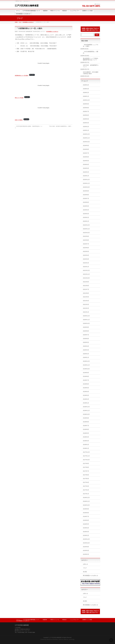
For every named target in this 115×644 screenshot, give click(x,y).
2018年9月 (86, 418)
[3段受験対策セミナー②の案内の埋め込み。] (44, 63)
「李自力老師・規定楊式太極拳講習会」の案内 (60, 126)
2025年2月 (86, 127)
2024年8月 (86, 149)
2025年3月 (86, 123)
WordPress (49, 639)
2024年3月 (86, 168)
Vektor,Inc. (66, 639)
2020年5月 (86, 342)
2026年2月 (86, 93)
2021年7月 (86, 289)
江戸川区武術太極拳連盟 (27, 6)
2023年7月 (86, 198)
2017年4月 (86, 482)
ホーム (18, 620)
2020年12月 (86, 316)
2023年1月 (86, 221)
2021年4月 (86, 301)
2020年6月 (86, 339)
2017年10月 (86, 460)
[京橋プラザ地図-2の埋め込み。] (44, 108)
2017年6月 (86, 475)
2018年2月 (86, 445)
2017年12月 (86, 452)
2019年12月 (86, 361)
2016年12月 (86, 498)
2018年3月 (86, 441)
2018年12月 (86, 407)
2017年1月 (86, 494)
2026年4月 (86, 85)
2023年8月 (86, 195)
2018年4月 (86, 437)
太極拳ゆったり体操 (87, 620)
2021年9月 (86, 282)
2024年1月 (86, 176)
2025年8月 (86, 108)
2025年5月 (86, 119)
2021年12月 (86, 270)
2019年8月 (86, 376)
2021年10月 (86, 278)
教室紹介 (65, 620)
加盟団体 (45, 620)
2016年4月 (86, 528)
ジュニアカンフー (74, 620)
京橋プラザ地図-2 (19, 120)
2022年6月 (86, 248)
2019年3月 (86, 395)
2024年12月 (86, 134)
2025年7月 (86, 111)
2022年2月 (86, 263)
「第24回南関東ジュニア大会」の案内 (91, 45)
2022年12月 (86, 225)
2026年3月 (86, 89)
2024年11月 (86, 138)
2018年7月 (86, 426)
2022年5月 (86, 251)
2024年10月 (86, 142)
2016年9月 (86, 509)
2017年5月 (86, 479)
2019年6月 (86, 384)
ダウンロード (32, 75)
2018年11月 (86, 410)
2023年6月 (86, 202)
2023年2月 (86, 217)
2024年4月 (86, 164)
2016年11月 (86, 501)
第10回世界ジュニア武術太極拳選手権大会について (91, 59)
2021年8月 (86, 286)
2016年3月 (86, 532)
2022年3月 (86, 259)
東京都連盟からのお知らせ (52, 32)
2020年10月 (86, 323)
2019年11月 (86, 365)
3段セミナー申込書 (19, 98)
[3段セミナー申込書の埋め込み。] (44, 85)
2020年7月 (86, 335)
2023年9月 (86, 191)
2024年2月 (86, 172)
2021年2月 (86, 308)
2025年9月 (86, 104)
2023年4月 (86, 210)
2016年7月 (86, 516)
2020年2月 (86, 354)
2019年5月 (86, 388)
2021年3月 (86, 304)
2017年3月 (86, 486)
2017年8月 (86, 467)
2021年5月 (86, 297)
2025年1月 (86, 130)
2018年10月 (86, 414)
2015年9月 (86, 547)
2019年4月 (86, 392)
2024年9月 (86, 145)
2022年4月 (86, 255)
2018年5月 (86, 433)
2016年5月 (86, 524)
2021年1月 (86, 312)
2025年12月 (86, 100)
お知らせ (85, 564)
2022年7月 (86, 244)
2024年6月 (86, 157)
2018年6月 (86, 429)
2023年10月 (86, 187)
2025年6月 (86, 115)
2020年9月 (86, 327)
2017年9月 (86, 463)
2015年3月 (86, 550)
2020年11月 (86, 320)
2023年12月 (86, 180)
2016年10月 (86, 505)
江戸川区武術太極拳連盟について (31, 620)
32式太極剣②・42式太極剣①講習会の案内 (91, 73)
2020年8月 (86, 331)
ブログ (85, 568)
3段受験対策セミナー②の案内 (22, 75)
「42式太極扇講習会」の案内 (91, 52)
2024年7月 (86, 153)
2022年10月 (86, 233)
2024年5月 (86, 161)
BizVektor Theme (58, 639)
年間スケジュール (55, 620)
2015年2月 (86, 554)
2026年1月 (86, 96)
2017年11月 (86, 456)
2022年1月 (86, 267)
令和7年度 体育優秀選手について (91, 66)
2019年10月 (86, 369)
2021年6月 (86, 293)
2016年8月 (86, 513)
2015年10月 (86, 543)
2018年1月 (86, 448)
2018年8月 (86, 422)
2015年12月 (86, 539)
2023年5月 (86, 206)
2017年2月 (86, 490)
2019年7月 (86, 380)
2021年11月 (86, 274)
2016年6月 (86, 520)
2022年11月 (86, 229)
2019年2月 (86, 399)
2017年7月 (86, 471)
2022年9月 (86, 236)
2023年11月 (86, 183)
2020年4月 (86, 346)
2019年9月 (86, 373)
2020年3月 (86, 350)
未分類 (85, 572)
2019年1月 (86, 403)
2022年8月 (86, 240)
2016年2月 (86, 535)
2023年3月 (86, 214)
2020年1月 (86, 357)
